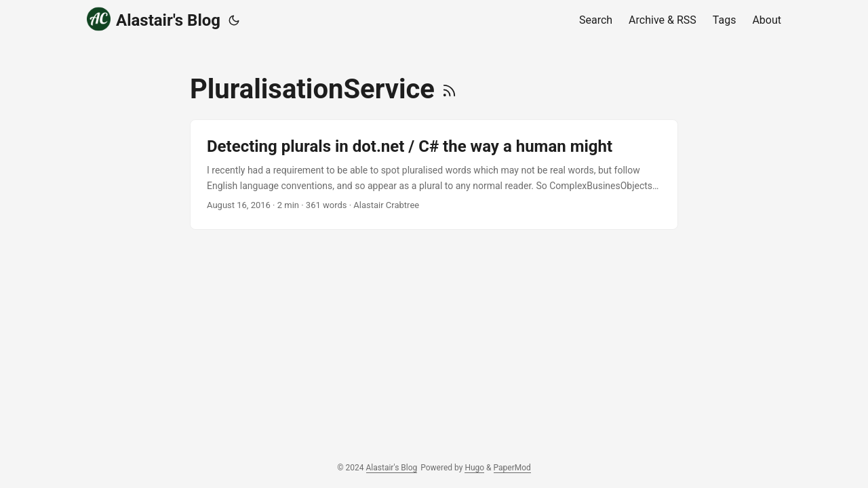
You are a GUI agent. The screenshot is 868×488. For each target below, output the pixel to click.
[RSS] (449, 89)
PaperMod (512, 468)
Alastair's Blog (154, 19)
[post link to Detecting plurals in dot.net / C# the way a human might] (434, 175)
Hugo (474, 468)
